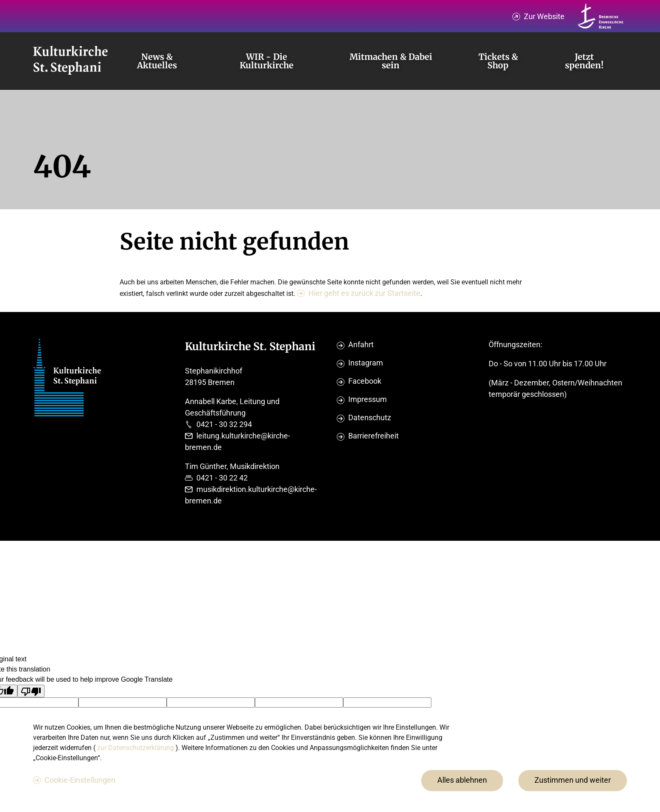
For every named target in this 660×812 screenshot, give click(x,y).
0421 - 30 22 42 (222, 478)
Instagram (366, 363)
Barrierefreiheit (373, 436)
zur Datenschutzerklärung (136, 748)
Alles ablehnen (462, 780)
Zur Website (544, 16)
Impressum (368, 399)
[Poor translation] (31, 691)
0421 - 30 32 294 (224, 424)
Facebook (365, 381)
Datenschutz (370, 417)
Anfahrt (361, 344)
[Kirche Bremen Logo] (601, 16)
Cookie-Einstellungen (80, 780)
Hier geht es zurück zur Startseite (364, 293)
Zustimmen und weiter (573, 780)
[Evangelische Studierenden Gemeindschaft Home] (70, 61)
